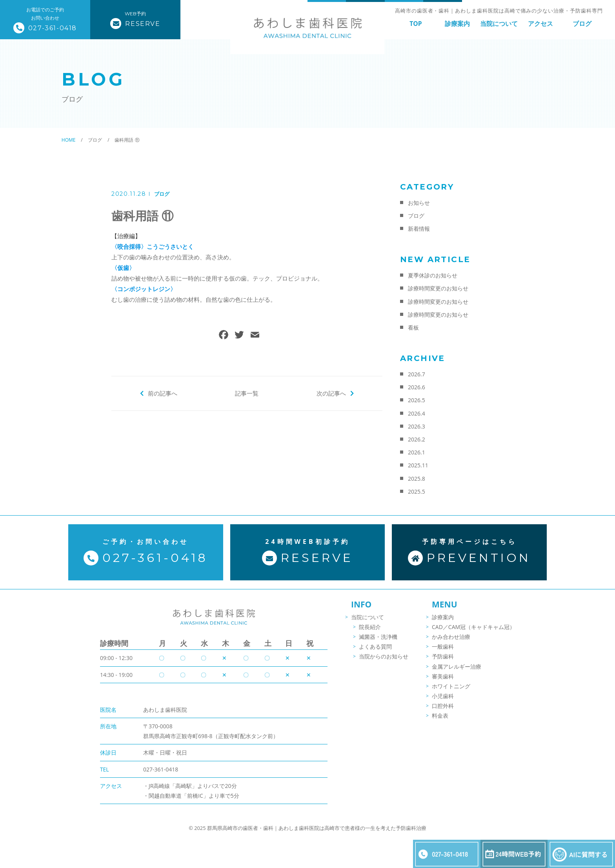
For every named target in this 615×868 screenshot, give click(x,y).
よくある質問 (375, 646)
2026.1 (417, 452)
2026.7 (417, 374)
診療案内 (457, 24)
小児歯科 (443, 696)
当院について (499, 24)
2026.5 (417, 400)
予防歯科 (443, 656)
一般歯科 (443, 646)
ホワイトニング (451, 686)
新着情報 (419, 229)
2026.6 (417, 387)
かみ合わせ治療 (451, 637)
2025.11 (418, 465)
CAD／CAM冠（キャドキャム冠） (473, 627)
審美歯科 (443, 676)
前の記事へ (163, 393)
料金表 (440, 716)
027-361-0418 (161, 769)
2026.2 (417, 439)
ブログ (582, 24)
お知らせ (419, 203)
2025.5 (417, 491)
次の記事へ (331, 393)
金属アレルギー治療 (457, 666)
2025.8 (417, 479)
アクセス (540, 24)
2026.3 (417, 426)
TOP (416, 24)
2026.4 (417, 413)
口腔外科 (443, 706)
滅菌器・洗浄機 (378, 637)
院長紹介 (370, 627)
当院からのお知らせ (384, 656)
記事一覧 (247, 393)
